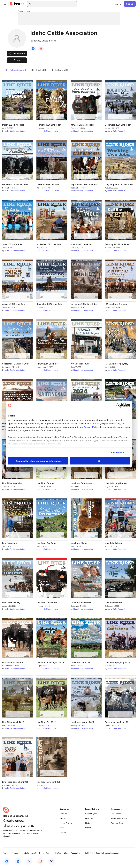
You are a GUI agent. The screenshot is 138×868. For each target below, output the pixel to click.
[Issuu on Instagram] (40, 861)
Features (89, 818)
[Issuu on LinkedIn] (18, 861)
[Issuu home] (17, 4)
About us (63, 814)
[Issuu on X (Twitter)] (29, 861)
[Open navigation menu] (5, 4)
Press (62, 828)
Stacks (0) (38, 70)
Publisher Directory (119, 818)
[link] (118, 4)
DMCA (58, 853)
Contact (63, 832)
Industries (89, 828)
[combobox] (54, 4)
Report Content (46, 853)
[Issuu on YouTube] (52, 861)
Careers (63, 818)
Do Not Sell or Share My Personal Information (102, 853)
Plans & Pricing (66, 823)
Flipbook (89, 823)
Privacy (15, 853)
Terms (6, 853)
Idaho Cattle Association (15, 131)
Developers (116, 814)
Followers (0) (59, 70)
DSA (66, 853)
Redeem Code (117, 823)
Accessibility (76, 853)
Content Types (91, 814)
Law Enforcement (29, 853)
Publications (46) (16, 70)
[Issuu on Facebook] (7, 861)
